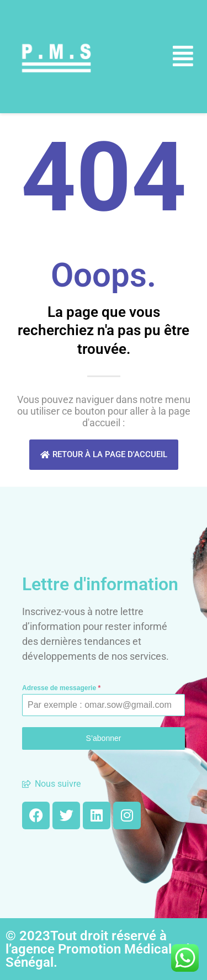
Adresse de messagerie (61, 688)
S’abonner (104, 738)
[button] (183, 57)
